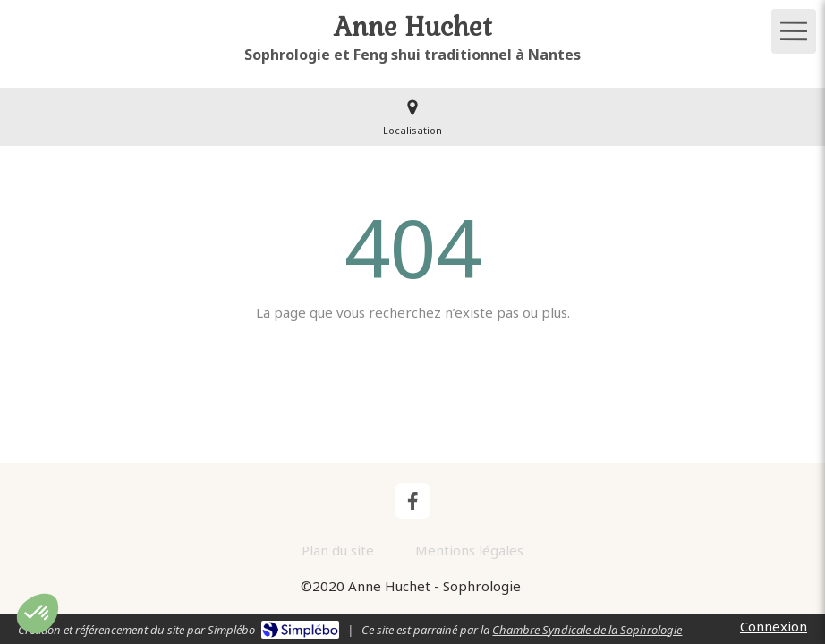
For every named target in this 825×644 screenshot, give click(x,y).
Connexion (774, 626)
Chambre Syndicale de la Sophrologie (587, 630)
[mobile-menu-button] (794, 31)
